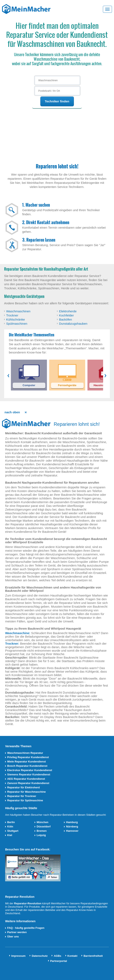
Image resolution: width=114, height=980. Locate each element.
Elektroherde (68, 311)
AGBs (57, 956)
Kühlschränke (16, 319)
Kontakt (72, 956)
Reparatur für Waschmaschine (26, 792)
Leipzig (41, 835)
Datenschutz (40, 956)
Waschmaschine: (18, 633)
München (42, 822)
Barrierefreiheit (93, 956)
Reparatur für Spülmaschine (25, 800)
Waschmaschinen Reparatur (25, 753)
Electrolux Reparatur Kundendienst (30, 770)
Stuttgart (13, 831)
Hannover (72, 831)
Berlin (11, 822)
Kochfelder (66, 315)
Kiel (10, 835)
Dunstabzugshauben (73, 324)
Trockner (12, 315)
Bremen (42, 831)
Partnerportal (59, 961)
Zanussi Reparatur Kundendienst (28, 783)
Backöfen (66, 319)
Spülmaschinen (17, 324)
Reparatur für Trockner (22, 796)
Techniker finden (57, 101)
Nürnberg (72, 827)
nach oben (12, 412)
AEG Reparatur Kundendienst (26, 779)
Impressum (18, 956)
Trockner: (12, 643)
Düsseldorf (44, 827)
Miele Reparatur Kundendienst (27, 762)
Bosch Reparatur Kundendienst (27, 766)
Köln (10, 827)
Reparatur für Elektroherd (23, 787)
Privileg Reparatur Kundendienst (28, 757)
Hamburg (72, 822)
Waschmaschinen (18, 311)
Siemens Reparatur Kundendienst (29, 774)
